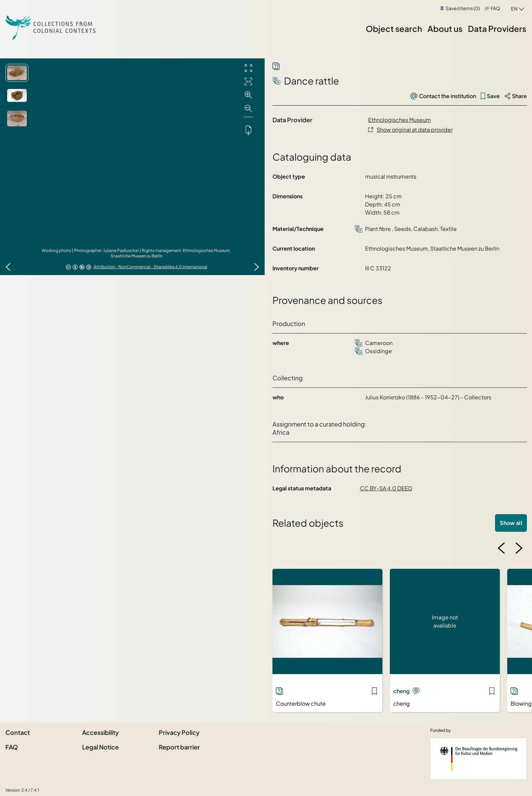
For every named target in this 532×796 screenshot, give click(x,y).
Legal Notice (100, 747)
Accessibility (100, 732)
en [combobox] (514, 8)
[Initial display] (248, 82)
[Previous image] (8, 267)
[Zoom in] (248, 95)
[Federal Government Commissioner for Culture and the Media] (478, 759)
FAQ (495, 8)
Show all (511, 523)
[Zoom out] (248, 109)
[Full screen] (248, 68)
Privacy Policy (179, 732)
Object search (394, 29)
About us (445, 29)
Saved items (463, 8)
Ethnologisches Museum (400, 120)
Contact (18, 732)
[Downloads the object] (248, 130)
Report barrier (179, 747)
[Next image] (256, 267)
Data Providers (497, 29)
